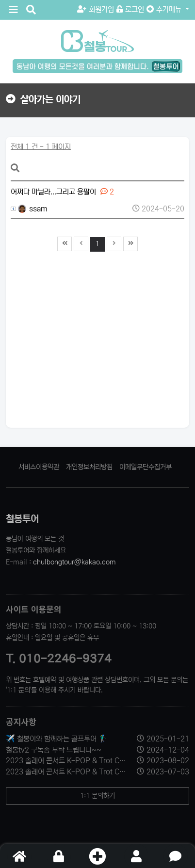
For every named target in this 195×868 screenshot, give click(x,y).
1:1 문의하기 (97, 796)
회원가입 (96, 9)
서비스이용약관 (39, 467)
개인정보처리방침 (89, 467)
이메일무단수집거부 (146, 467)
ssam (33, 209)
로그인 (130, 9)
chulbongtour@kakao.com (74, 562)
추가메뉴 (165, 9)
